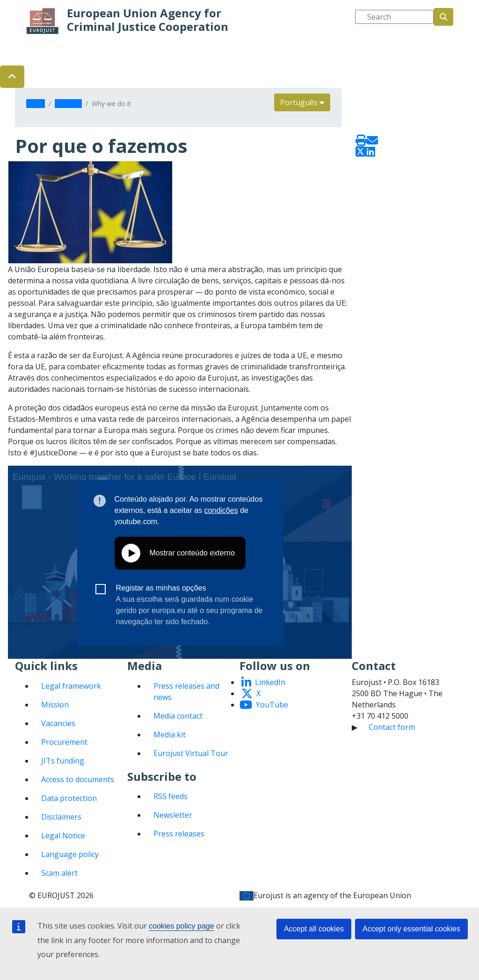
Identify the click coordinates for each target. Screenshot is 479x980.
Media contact (178, 716)
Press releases (179, 834)
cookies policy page (181, 926)
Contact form (392, 727)
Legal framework (71, 686)
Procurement (64, 742)
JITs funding (63, 761)
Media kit (170, 735)
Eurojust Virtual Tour (191, 753)
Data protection (69, 798)
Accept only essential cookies (411, 929)
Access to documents (78, 779)
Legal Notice (63, 836)
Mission (55, 705)
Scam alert (59, 873)
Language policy (70, 854)
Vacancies (58, 723)
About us (68, 104)
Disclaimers (61, 817)
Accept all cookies (314, 929)
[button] (12, 77)
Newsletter (173, 815)
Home (36, 104)
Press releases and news (186, 692)
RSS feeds (171, 796)
